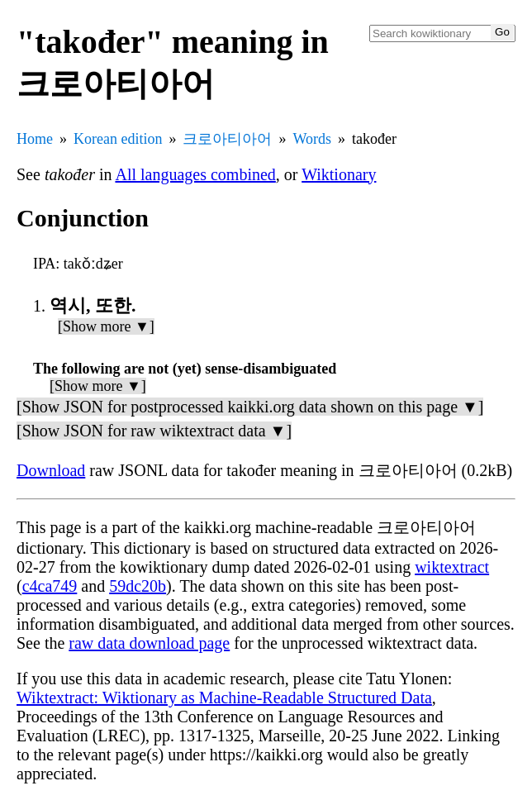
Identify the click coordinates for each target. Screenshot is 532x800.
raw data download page (149, 643)
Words (312, 139)
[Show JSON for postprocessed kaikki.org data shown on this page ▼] (250, 407)
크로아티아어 (227, 139)
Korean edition (118, 139)
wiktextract (452, 567)
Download (51, 470)
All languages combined (195, 174)
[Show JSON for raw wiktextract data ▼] (154, 431)
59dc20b (138, 586)
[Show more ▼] (106, 326)
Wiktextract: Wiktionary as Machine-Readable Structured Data (224, 698)
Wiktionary (339, 174)
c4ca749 (50, 586)
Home (35, 139)
